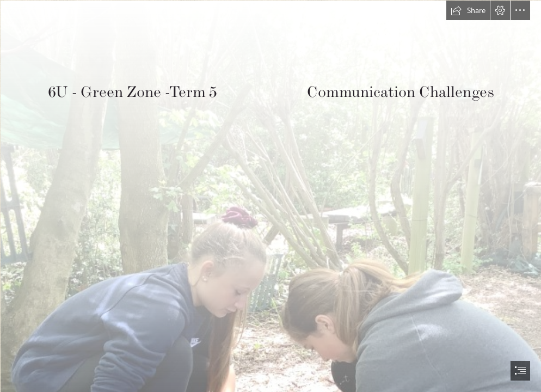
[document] (270, 196)
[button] (468, 10)
